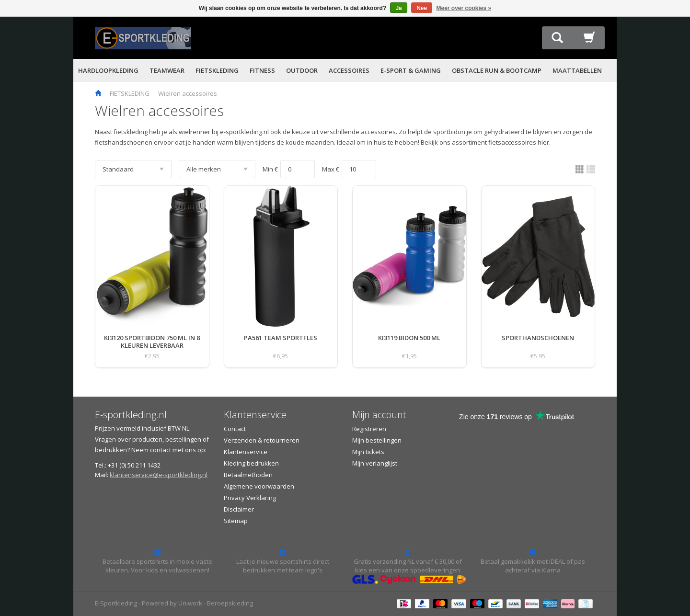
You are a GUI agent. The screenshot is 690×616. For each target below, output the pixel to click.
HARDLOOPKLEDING (108, 70)
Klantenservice (246, 452)
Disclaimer (239, 509)
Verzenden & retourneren (262, 440)
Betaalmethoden (248, 475)
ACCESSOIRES (349, 70)
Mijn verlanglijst (375, 463)
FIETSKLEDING (217, 70)
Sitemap (236, 521)
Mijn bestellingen (377, 440)
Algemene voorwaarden (259, 486)
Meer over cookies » (464, 8)
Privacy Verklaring (250, 498)
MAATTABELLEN (577, 70)
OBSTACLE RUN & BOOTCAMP (497, 70)
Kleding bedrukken (251, 463)
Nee (422, 8)
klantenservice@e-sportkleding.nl (159, 475)
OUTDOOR (302, 70)
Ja (398, 8)
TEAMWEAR (167, 70)
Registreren (369, 429)
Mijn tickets (368, 452)
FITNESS (262, 70)
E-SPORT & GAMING (411, 70)
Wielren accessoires (188, 93)
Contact (235, 429)
